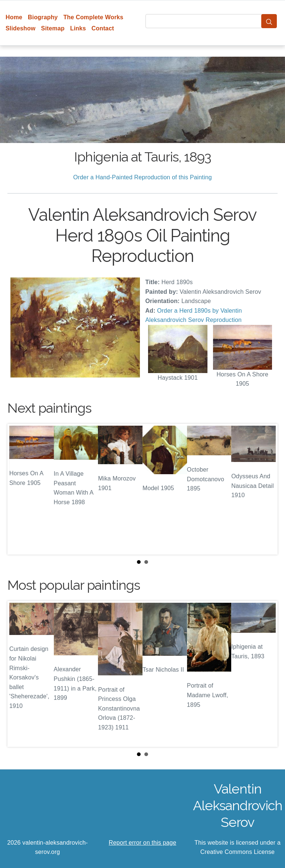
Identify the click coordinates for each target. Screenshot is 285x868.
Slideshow (21, 28)
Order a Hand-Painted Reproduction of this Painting (142, 177)
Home (14, 17)
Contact (103, 28)
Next (266, 489)
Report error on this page (142, 843)
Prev (19, 489)
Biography (43, 17)
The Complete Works (94, 17)
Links (78, 28)
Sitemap (53, 28)
